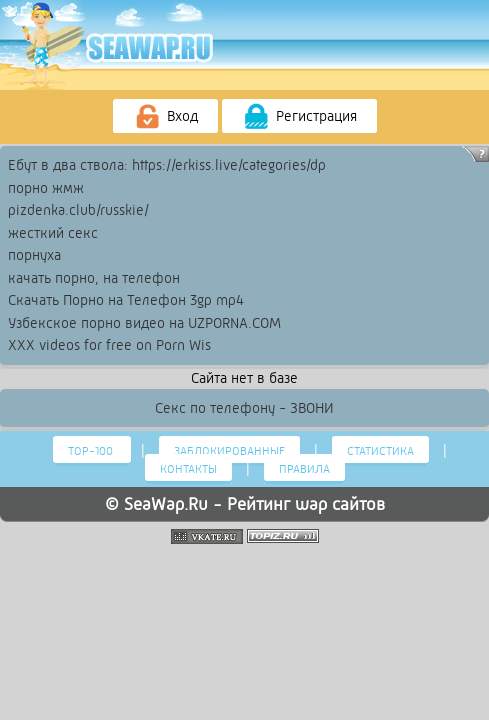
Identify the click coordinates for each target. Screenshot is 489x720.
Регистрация (299, 117)
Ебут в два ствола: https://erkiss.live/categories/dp (167, 165)
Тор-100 (92, 451)
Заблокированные (229, 451)
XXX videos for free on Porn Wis (109, 345)
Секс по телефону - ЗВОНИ (244, 408)
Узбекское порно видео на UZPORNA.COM (144, 323)
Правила (304, 469)
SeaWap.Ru (166, 504)
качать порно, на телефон (94, 278)
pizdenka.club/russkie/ (78, 210)
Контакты (188, 469)
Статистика (380, 451)
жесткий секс (53, 233)
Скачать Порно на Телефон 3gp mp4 (126, 300)
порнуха (34, 255)
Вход (165, 117)
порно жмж (46, 188)
